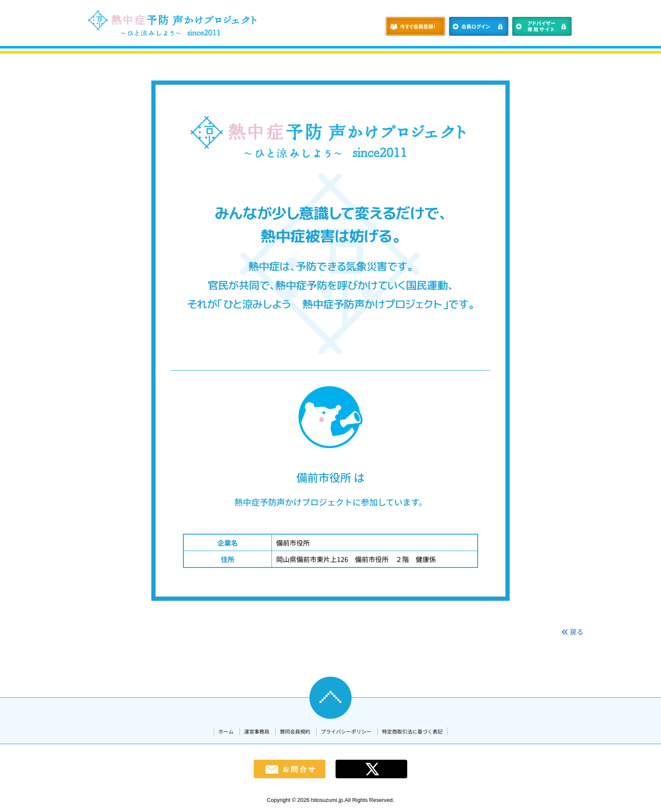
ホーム (226, 731)
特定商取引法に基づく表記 (412, 731)
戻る (572, 632)
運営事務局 (257, 731)
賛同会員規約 (295, 731)
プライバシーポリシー (346, 731)
